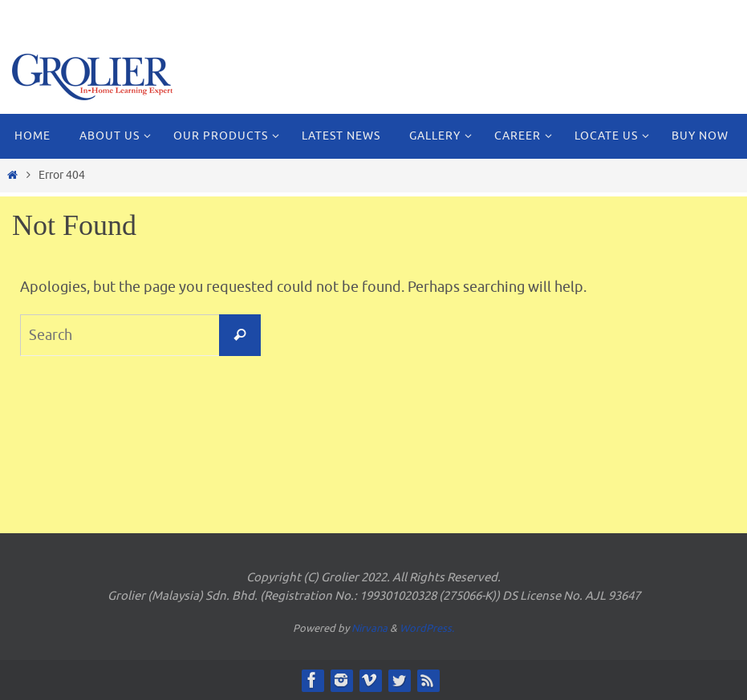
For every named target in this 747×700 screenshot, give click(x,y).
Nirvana (369, 628)
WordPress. (427, 628)
